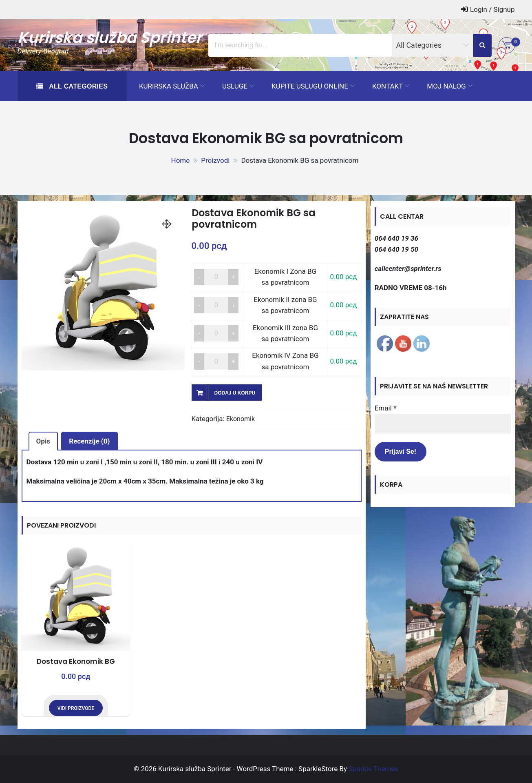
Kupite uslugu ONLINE (310, 86)
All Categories (77, 86)
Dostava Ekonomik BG (76, 661)
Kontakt (387, 86)
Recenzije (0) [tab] (89, 441)
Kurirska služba (169, 86)
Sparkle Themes (373, 769)
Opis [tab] (43, 441)
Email (386, 408)
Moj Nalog (446, 86)
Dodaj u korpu (235, 393)
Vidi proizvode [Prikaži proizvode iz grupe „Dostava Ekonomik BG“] (76, 708)
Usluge (235, 86)
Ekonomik (241, 419)
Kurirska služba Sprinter (110, 38)
